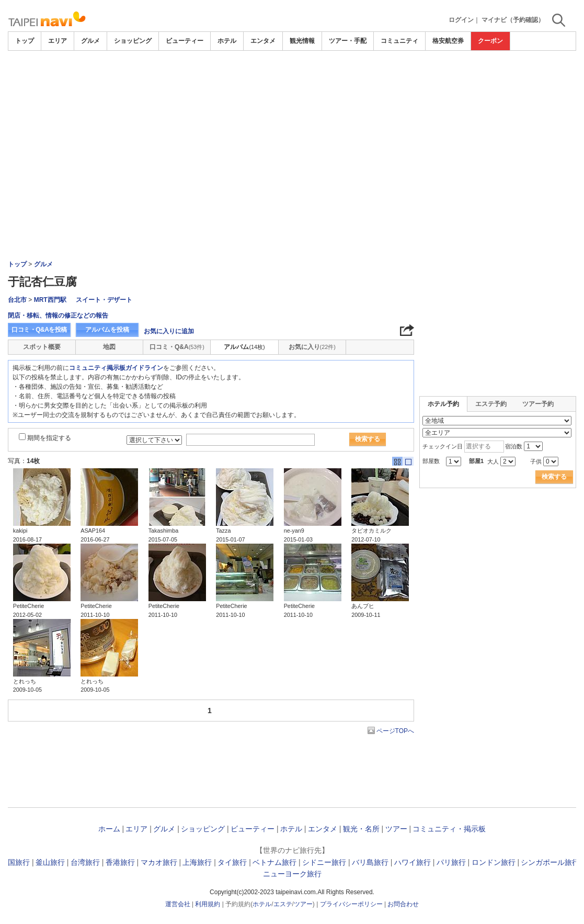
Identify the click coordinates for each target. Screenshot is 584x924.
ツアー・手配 (348, 41)
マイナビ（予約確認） (513, 20)
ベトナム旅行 (274, 862)
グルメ (90, 41)
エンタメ (263, 41)
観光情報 (302, 41)
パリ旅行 (451, 862)
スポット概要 (42, 347)
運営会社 (178, 904)
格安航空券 (448, 41)
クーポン (490, 41)
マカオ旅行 (159, 862)
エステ (283, 904)
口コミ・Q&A (177, 347)
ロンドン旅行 (494, 862)
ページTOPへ (395, 731)
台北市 (17, 300)
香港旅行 (120, 862)
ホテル (227, 41)
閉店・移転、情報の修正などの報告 (58, 315)
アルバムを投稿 (107, 330)
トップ (25, 41)
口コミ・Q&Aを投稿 (39, 330)
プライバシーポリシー (351, 904)
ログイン (461, 20)
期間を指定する (49, 438)
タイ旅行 (232, 862)
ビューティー (185, 41)
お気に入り (312, 347)
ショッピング (133, 41)
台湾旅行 (85, 862)
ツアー (396, 829)
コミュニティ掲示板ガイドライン (116, 368)
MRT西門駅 (50, 300)
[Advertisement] (292, 80)
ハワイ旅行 (413, 862)
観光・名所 (361, 829)
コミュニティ (399, 41)
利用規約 (208, 904)
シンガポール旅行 (550, 862)
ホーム (109, 829)
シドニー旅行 (324, 862)
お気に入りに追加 (169, 331)
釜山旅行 (50, 862)
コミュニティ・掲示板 (449, 829)
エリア (58, 41)
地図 (109, 347)
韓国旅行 (15, 862)
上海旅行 (197, 862)
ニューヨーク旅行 (292, 874)
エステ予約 (491, 404)
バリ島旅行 (370, 862)
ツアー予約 (538, 404)
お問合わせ (403, 904)
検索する (368, 439)
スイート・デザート (104, 300)
